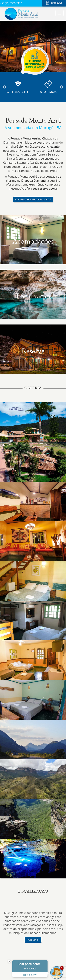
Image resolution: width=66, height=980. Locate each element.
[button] (3, 46)
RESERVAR (54, 3)
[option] (18, 87)
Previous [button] (4, 87)
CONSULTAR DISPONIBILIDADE (33, 199)
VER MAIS (33, 940)
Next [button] (62, 87)
